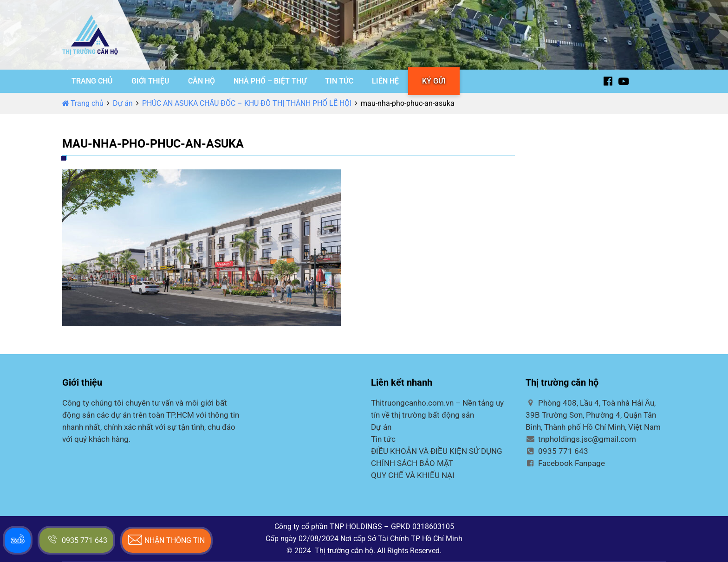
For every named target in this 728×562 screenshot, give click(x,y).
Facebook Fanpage (565, 463)
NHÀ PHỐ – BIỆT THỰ (270, 81)
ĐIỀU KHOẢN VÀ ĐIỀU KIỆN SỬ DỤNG (437, 451)
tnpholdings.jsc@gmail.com (581, 439)
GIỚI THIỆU (150, 81)
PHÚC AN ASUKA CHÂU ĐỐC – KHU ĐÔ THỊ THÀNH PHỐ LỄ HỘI (247, 103)
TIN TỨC (339, 81)
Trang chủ (83, 103)
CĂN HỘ (201, 81)
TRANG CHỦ (92, 81)
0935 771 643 (557, 451)
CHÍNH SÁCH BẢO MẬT (412, 463)
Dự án (123, 103)
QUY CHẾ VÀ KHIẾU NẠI (413, 475)
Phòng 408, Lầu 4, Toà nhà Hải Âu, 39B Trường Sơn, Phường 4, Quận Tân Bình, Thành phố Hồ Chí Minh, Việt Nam (593, 415)
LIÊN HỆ (385, 81)
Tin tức (383, 439)
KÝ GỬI (434, 81)
